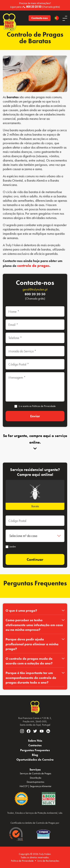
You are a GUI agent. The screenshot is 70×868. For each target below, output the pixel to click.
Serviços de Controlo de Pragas (35, 773)
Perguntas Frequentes (35, 750)
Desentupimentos (35, 782)
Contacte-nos (40, 18)
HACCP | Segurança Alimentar (35, 786)
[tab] (35, 611)
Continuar (35, 559)
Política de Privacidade (22, 861)
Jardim (11, 546)
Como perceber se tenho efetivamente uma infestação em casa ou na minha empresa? (34, 625)
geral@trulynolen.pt (35, 289)
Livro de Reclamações (48, 861)
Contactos (35, 745)
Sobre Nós (35, 741)
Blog (35, 755)
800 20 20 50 (34, 7)
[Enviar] (35, 416)
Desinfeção (36, 778)
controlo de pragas (33, 266)
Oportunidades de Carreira (35, 760)
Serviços (35, 770)
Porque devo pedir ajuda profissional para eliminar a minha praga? (32, 644)
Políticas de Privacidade (44, 406)
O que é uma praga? (21, 610)
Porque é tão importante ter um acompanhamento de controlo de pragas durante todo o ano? (31, 678)
